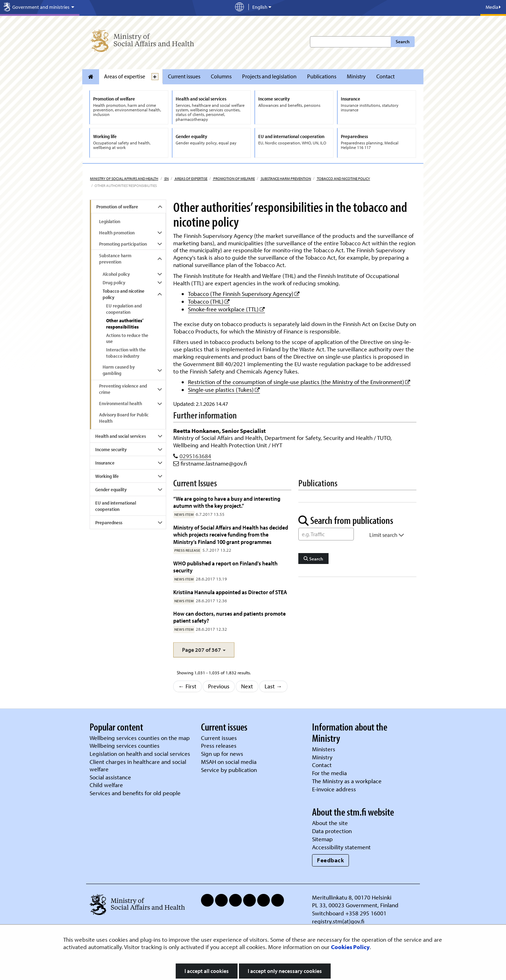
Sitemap (322, 839)
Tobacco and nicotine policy (343, 179)
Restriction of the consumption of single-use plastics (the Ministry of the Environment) (299, 382)
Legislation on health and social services (140, 754)
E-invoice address (334, 789)
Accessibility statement (341, 847)
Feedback (330, 860)
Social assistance (110, 777)
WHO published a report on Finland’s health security (225, 567)
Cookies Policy (350, 947)
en (166, 179)
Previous (219, 686)
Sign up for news (222, 754)
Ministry (356, 76)
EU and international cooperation (116, 506)
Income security (111, 449)
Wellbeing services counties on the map (140, 738)
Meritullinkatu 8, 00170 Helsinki (352, 897)
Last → (273, 686)
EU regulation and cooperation (124, 309)
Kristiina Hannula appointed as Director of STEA (230, 592)
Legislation (110, 221)
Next (247, 686)
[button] (204, 650)
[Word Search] (326, 534)
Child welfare (106, 785)
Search (403, 41)
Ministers (324, 749)
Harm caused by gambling (119, 370)
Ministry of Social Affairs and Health (124, 179)
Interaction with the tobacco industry (126, 353)
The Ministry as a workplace (347, 781)
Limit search (387, 535)
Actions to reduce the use (127, 338)
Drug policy (114, 283)
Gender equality (111, 489)
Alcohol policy (116, 274)
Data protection (332, 831)
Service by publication (229, 770)
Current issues (184, 76)
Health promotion (117, 233)
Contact (385, 76)
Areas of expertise (125, 76)
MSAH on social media (229, 762)
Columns (221, 76)
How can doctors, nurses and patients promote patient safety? (229, 617)
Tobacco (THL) (209, 301)
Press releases (219, 745)
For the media (329, 773)
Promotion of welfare (234, 179)
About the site (330, 823)
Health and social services (121, 436)
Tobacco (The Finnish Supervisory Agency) (244, 294)
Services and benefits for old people (135, 793)
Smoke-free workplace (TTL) (226, 309)
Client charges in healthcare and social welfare (138, 765)
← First (188, 686)
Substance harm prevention (286, 179)
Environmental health (121, 403)
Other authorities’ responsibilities (125, 324)
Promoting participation (123, 244)
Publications (322, 76)
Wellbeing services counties (125, 745)
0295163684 (195, 456)
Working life (107, 476)
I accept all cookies (207, 971)
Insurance (105, 463)
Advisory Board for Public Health (124, 418)
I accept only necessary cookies (285, 971)
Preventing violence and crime (123, 389)
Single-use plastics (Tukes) (224, 390)
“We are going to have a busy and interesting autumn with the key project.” (227, 502)
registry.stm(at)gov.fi (339, 921)
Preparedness (109, 523)
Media (493, 7)
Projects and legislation (269, 76)
